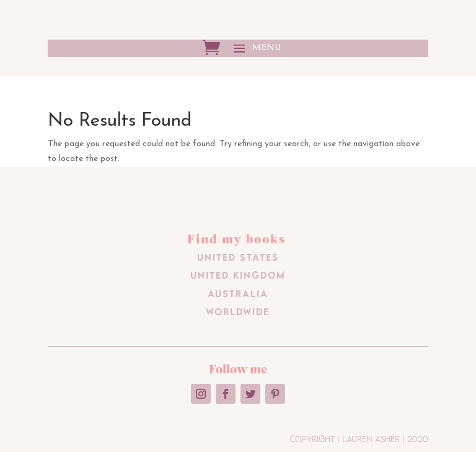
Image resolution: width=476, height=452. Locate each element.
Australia (238, 293)
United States (238, 257)
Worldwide (238, 311)
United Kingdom (238, 275)
